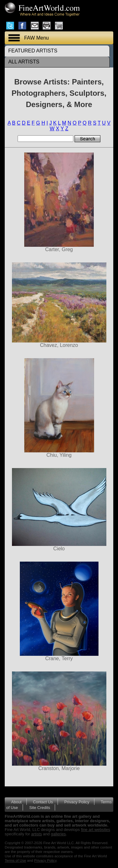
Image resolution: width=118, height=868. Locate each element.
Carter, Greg (59, 202)
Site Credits (40, 808)
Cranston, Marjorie (59, 721)
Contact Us (43, 802)
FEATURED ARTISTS (33, 51)
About (16, 802)
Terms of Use (15, 860)
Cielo (59, 510)
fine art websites (95, 830)
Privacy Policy (77, 802)
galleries (59, 834)
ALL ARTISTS (24, 62)
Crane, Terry (59, 611)
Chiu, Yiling (59, 408)
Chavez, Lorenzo (59, 305)
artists (37, 834)
